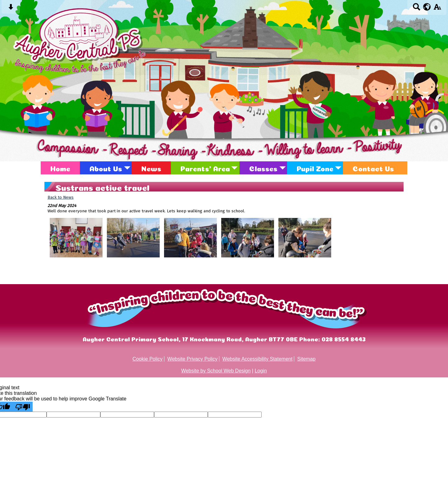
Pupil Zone (315, 168)
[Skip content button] (11, 9)
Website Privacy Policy (193, 359)
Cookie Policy (147, 359)
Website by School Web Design (216, 371)
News (151, 168)
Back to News (61, 197)
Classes (263, 168)
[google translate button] (427, 7)
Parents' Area (205, 168)
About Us (106, 168)
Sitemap (306, 359)
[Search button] (416, 9)
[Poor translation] (23, 407)
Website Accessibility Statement (258, 359)
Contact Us (373, 168)
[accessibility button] (437, 9)
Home (60, 168)
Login (261, 371)
